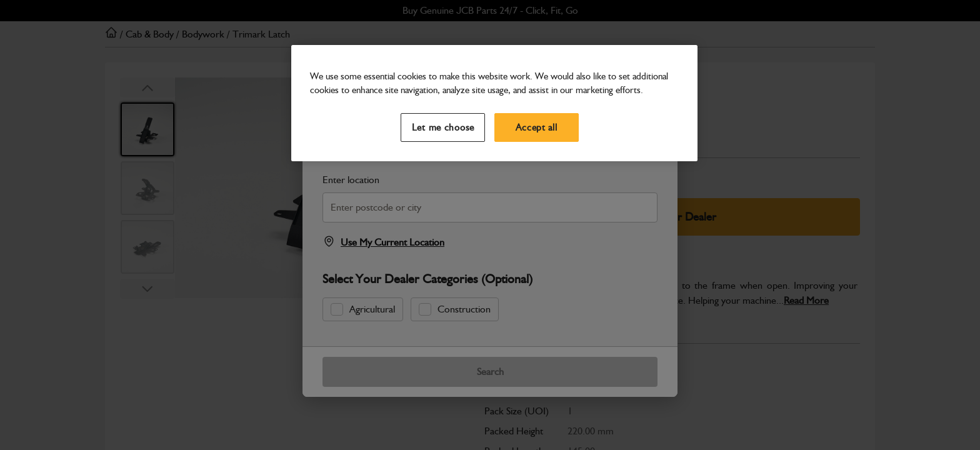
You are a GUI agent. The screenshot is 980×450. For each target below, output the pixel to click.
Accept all (536, 127)
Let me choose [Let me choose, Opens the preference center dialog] (443, 127)
